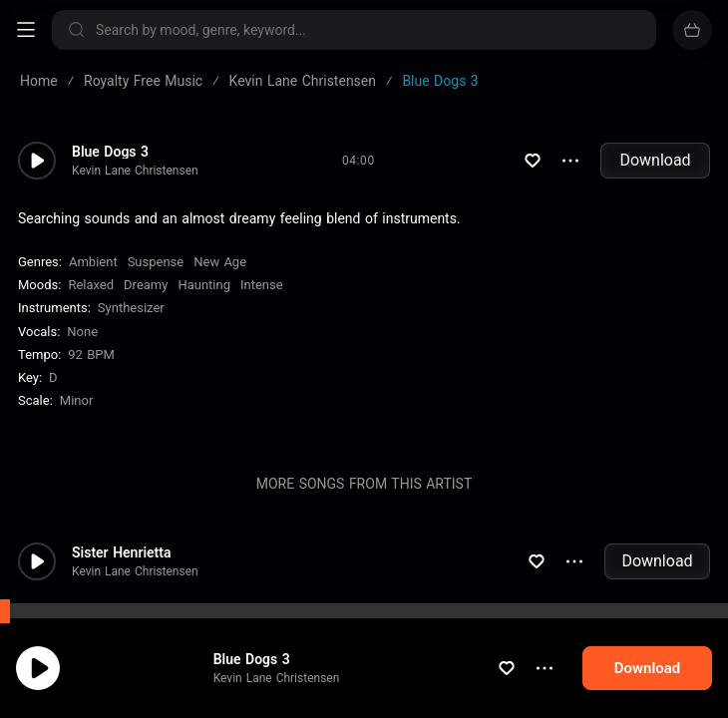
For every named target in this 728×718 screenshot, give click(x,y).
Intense (262, 285)
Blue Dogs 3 (110, 152)
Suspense (156, 262)
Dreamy (146, 285)
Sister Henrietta (122, 552)
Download (655, 160)
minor (77, 400)
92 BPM (91, 355)
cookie (87, 665)
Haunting (204, 285)
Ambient (93, 262)
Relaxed (91, 285)
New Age (220, 262)
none (82, 332)
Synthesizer (131, 308)
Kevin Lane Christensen (135, 171)
